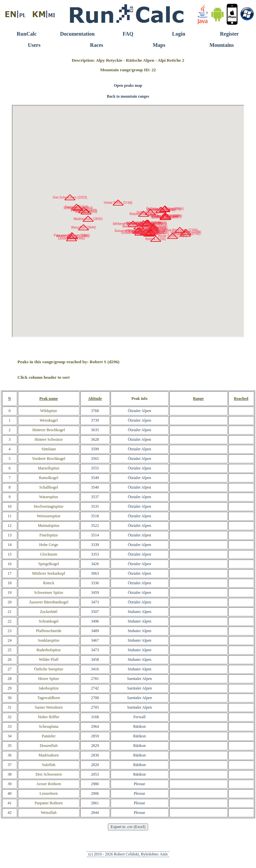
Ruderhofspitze (49, 650)
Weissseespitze (49, 516)
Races (97, 45)
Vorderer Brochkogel (49, 459)
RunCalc (27, 34)
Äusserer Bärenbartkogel (49, 602)
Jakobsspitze (49, 688)
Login (179, 34)
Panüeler (48, 736)
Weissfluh (49, 813)
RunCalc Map (128, 221)
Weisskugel (49, 420)
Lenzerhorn (49, 793)
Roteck (48, 583)
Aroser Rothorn (49, 784)
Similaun (49, 449)
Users (34, 45)
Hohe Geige (49, 545)
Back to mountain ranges (128, 96)
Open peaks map (128, 85)
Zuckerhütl (49, 612)
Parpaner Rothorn (49, 803)
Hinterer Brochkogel (49, 430)
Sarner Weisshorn (48, 707)
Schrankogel (48, 621)
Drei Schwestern (49, 774)
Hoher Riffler (49, 717)
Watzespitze (49, 497)
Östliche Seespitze (48, 669)
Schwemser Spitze (48, 593)
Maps (159, 45)
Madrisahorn (49, 755)
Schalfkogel (49, 487)
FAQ (128, 34)
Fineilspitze (48, 535)
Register (229, 34)
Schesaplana (49, 726)
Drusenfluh (48, 746)
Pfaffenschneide (49, 631)
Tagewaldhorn (48, 698)
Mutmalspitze (48, 526)
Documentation (77, 34)
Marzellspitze (49, 468)
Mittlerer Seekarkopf (48, 573)
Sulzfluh (49, 765)
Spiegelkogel (49, 564)
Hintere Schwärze (49, 439)
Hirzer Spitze (49, 679)
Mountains (222, 45)
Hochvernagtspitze (48, 506)
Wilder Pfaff (49, 659)
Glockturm (48, 554)
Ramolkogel (49, 478)
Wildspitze (49, 411)
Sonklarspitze (49, 640)
